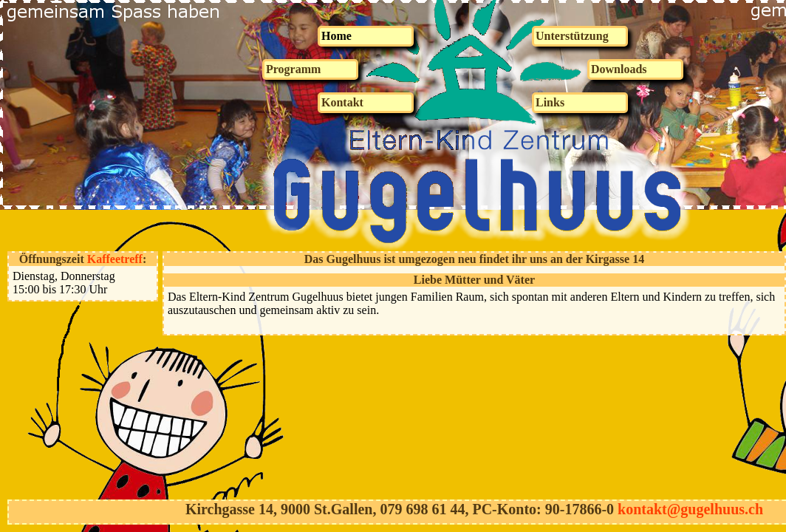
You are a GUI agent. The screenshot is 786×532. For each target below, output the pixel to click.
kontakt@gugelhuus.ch (690, 509)
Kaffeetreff (115, 259)
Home (336, 36)
